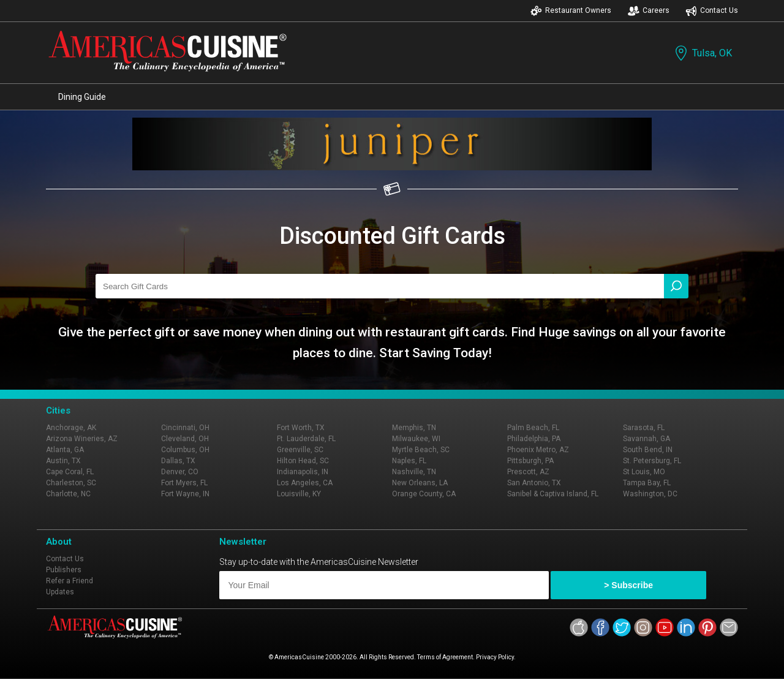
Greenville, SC (300, 450)
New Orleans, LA (420, 483)
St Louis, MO (644, 472)
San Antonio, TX (534, 483)
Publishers (64, 570)
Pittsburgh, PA (530, 461)
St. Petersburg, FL (652, 461)
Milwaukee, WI (416, 439)
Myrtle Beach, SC (421, 450)
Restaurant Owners (571, 11)
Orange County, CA (424, 494)
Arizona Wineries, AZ (82, 439)
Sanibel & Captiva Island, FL (553, 494)
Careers (649, 11)
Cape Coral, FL (70, 472)
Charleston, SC (71, 483)
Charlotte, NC (68, 494)
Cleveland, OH (185, 439)
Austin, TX (63, 461)
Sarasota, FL (644, 428)
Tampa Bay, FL (647, 483)
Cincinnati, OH (185, 428)
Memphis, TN (414, 428)
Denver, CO (180, 472)
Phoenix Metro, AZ (538, 450)
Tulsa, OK (702, 53)
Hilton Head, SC (303, 461)
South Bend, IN (648, 450)
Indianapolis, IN (303, 472)
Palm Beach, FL (533, 428)
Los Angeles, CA (305, 483)
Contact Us (712, 11)
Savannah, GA (646, 439)
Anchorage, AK (71, 428)
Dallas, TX (178, 461)
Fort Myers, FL (184, 483)
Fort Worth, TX (301, 428)
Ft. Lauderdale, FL (306, 439)
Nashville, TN (414, 472)
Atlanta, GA (65, 450)
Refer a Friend (70, 581)
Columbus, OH (185, 450)
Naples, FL (409, 461)
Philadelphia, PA (534, 439)
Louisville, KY (299, 494)
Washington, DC (650, 494)
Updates (60, 592)
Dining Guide (82, 97)
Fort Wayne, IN (185, 494)
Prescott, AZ (528, 472)
